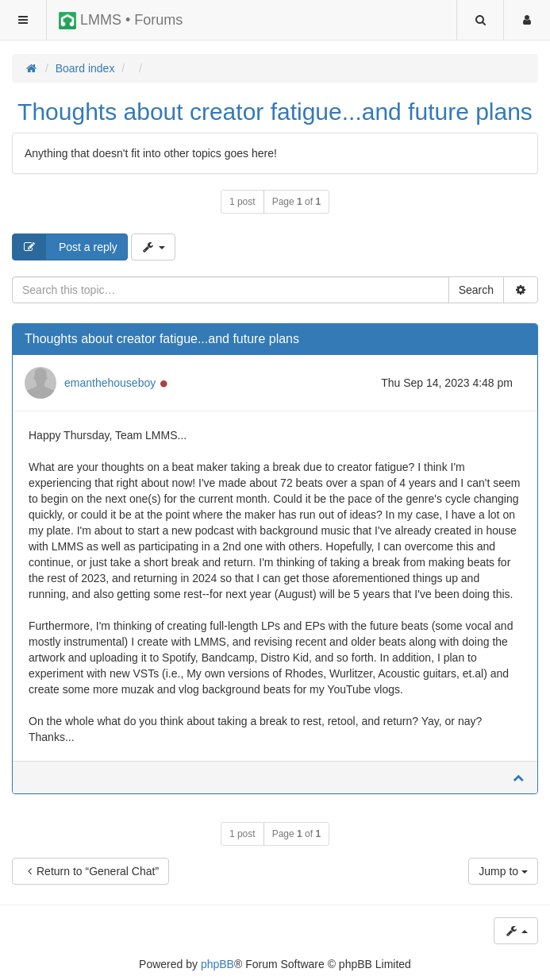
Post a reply (65, 247)
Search (476, 290)
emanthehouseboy (110, 383)
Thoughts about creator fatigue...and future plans (275, 112)
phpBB (217, 964)
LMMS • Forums (121, 21)
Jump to (503, 871)
